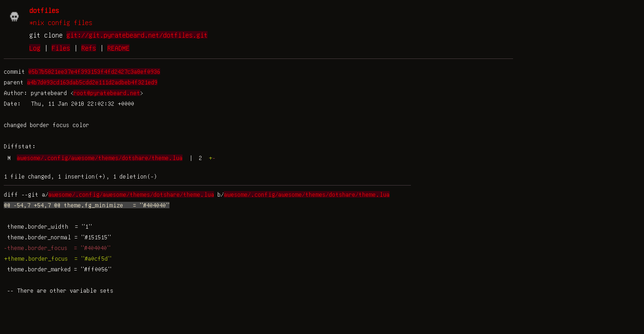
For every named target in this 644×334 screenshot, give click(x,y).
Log (35, 48)
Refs (89, 48)
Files (61, 48)
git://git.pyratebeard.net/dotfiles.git (137, 35)
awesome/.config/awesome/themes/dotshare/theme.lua (100, 158)
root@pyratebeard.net (107, 93)
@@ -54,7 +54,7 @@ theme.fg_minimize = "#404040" (87, 205)
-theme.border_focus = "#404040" (57, 248)
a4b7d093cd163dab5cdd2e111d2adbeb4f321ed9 (92, 82)
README (118, 48)
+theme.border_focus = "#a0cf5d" (58, 258)
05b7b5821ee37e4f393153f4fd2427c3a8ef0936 (94, 71)
